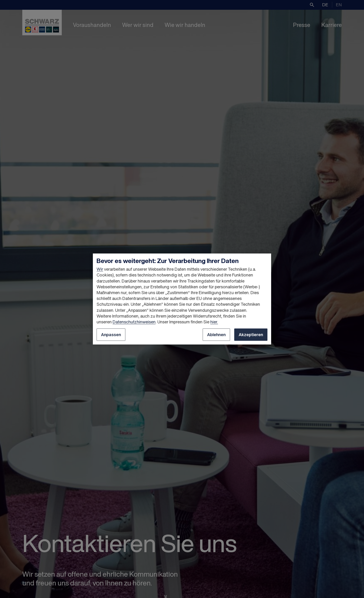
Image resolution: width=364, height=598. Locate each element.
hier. (214, 322)
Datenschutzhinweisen (134, 322)
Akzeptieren (251, 335)
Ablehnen (216, 335)
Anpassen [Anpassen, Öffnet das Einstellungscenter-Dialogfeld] (111, 335)
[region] (182, 299)
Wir (100, 269)
